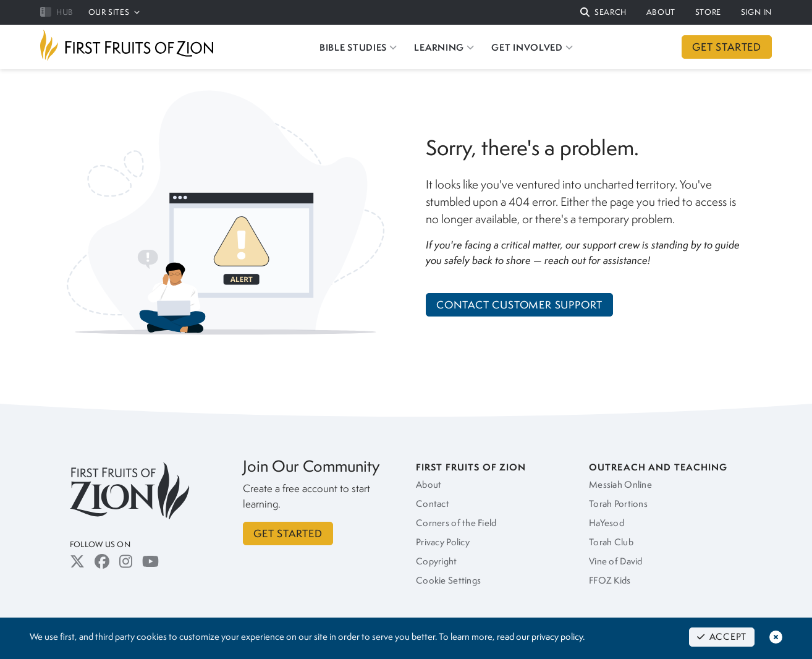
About (429, 485)
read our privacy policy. (541, 637)
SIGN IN (756, 12)
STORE (708, 12)
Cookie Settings (448, 580)
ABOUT (661, 12)
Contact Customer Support (519, 305)
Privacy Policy (443, 542)
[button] (603, 13)
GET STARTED (727, 47)
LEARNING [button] (444, 47)
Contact (433, 504)
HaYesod (607, 523)
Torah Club (611, 542)
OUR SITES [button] (114, 12)
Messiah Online (620, 485)
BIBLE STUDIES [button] (358, 47)
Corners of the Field (456, 523)
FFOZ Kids (610, 580)
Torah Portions (618, 504)
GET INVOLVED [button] (532, 47)
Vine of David (616, 561)
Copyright (437, 561)
